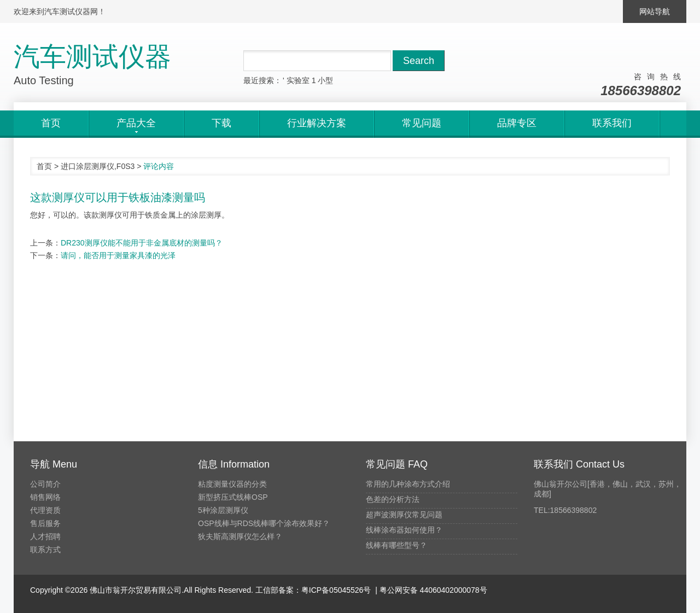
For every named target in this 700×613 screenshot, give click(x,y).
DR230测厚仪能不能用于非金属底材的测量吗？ (142, 243)
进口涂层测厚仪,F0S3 (98, 166)
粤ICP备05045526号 (336, 590)
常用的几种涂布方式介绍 (408, 484)
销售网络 (45, 497)
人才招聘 (45, 536)
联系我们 (612, 123)
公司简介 (45, 484)
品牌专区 (517, 123)
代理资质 (45, 510)
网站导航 (655, 11)
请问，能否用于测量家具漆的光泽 (118, 255)
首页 (51, 123)
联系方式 (45, 550)
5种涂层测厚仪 (223, 510)
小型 (325, 80)
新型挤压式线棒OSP (233, 497)
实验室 (298, 80)
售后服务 (45, 523)
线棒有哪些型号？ (396, 545)
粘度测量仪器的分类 (232, 484)
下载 (221, 123)
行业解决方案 (317, 123)
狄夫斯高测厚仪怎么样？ (240, 536)
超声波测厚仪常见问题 (404, 515)
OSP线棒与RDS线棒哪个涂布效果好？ (264, 523)
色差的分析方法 (393, 499)
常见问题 (422, 123)
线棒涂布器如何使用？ (404, 530)
